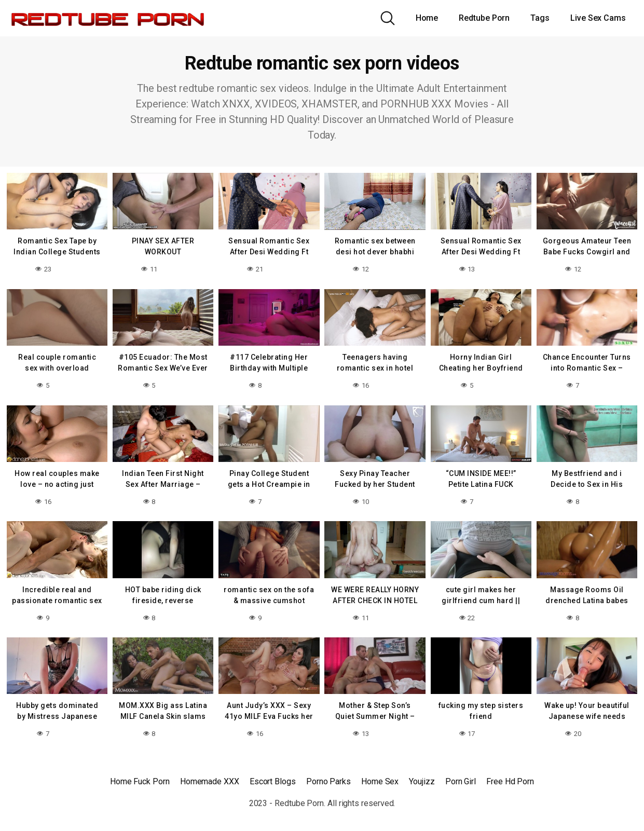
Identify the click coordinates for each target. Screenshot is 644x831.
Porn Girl (461, 779)
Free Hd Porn (510, 779)
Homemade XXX (210, 779)
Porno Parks (328, 779)
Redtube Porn (484, 18)
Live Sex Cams (598, 18)
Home (427, 18)
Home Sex (380, 779)
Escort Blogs (273, 779)
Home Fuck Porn (140, 779)
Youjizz (422, 779)
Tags (540, 18)
